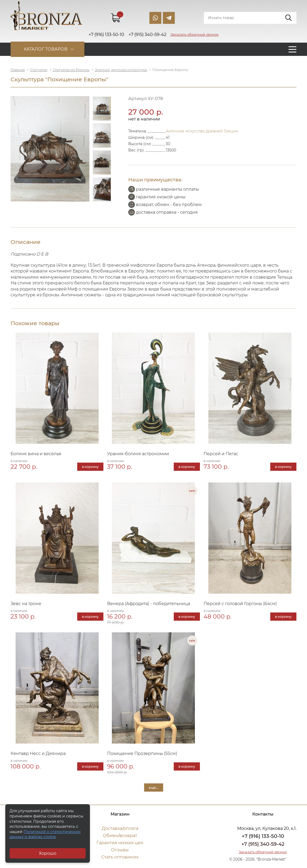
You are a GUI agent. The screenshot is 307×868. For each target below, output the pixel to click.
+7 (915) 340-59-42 (263, 844)
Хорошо (48, 853)
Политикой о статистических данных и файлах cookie (45, 834)
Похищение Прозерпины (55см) (142, 753)
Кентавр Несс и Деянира (38, 753)
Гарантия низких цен (120, 843)
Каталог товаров (46, 49)
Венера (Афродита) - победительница (149, 604)
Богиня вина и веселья (36, 454)
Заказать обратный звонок (195, 34)
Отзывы (120, 850)
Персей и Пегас (221, 454)
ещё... (154, 787)
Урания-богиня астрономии (138, 454)
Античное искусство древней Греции (202, 131)
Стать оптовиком (120, 857)
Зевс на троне (26, 604)
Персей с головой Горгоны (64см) (240, 604)
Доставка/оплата (120, 828)
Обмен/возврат (120, 836)
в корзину (90, 467)
